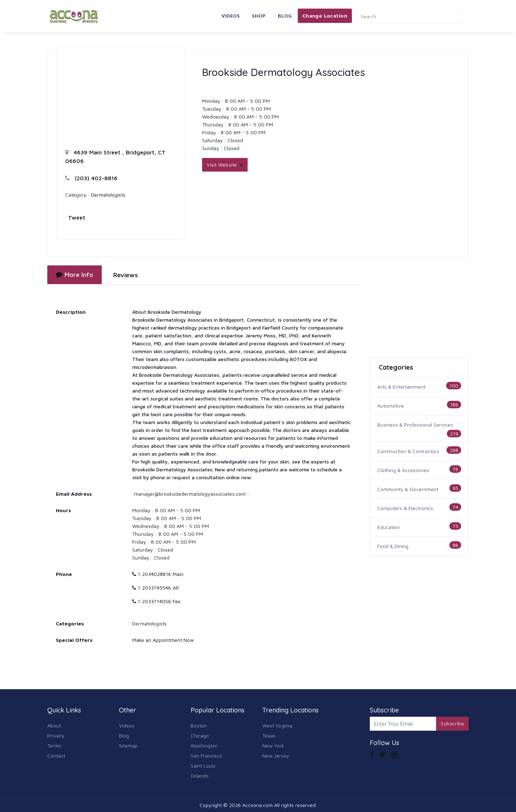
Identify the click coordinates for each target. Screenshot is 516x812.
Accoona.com (257, 805)
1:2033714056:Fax (156, 601)
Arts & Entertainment (401, 387)
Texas (269, 736)
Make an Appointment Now (163, 640)
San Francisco (206, 756)
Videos (231, 16)
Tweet (77, 217)
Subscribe (452, 724)
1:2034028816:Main (158, 574)
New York (273, 746)
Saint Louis (203, 766)
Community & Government (408, 489)
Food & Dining (393, 546)
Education (389, 527)
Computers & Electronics (405, 508)
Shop (259, 16)
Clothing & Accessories (403, 470)
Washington (204, 746)
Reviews (126, 275)
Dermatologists (108, 195)
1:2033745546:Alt (156, 588)
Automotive (391, 406)
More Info (75, 275)
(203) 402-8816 (91, 178)
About (54, 725)
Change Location (325, 16)
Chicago (200, 736)
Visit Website (225, 165)
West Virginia (277, 725)
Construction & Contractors (408, 451)
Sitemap (128, 746)
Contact (56, 756)
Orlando (200, 776)
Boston (199, 725)
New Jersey (276, 756)
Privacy (56, 736)
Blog (285, 16)
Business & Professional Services (415, 425)
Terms (54, 746)
